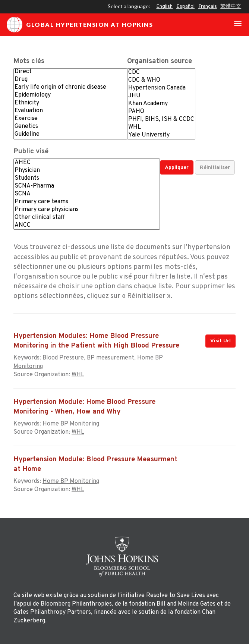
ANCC (87, 225)
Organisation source (160, 61)
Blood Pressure (63, 358)
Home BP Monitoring (71, 424)
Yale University (161, 135)
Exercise (70, 119)
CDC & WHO (161, 80)
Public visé (31, 152)
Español (185, 7)
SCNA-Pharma (87, 186)
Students (87, 178)
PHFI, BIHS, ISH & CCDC (161, 120)
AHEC (87, 163)
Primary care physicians (87, 210)
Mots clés (29, 61)
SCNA (87, 194)
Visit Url (220, 341)
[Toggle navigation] (238, 25)
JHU (161, 96)
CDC (161, 73)
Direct (70, 72)
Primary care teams (87, 202)
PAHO (161, 112)
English (164, 7)
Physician (87, 171)
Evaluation (70, 111)
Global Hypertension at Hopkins (80, 25)
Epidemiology (70, 95)
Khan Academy (161, 104)
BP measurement (111, 358)
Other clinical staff (87, 218)
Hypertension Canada (161, 88)
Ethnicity (70, 103)
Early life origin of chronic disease (70, 87)
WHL (161, 127)
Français (208, 7)
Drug (70, 80)
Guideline (70, 134)
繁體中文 (231, 7)
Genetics (70, 127)
